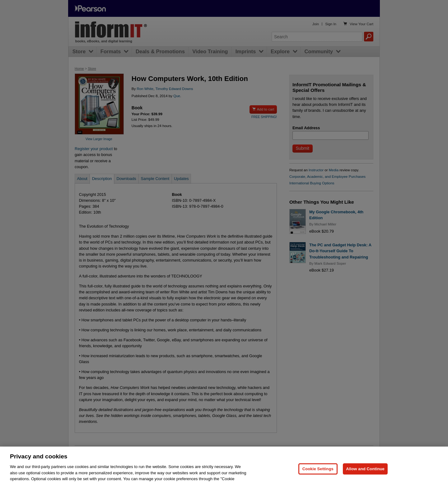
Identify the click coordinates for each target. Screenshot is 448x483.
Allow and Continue (365, 474)
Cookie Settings (318, 474)
